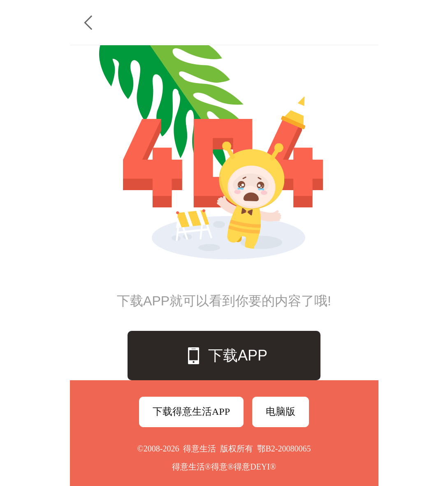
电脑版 (281, 412)
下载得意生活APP (191, 412)
